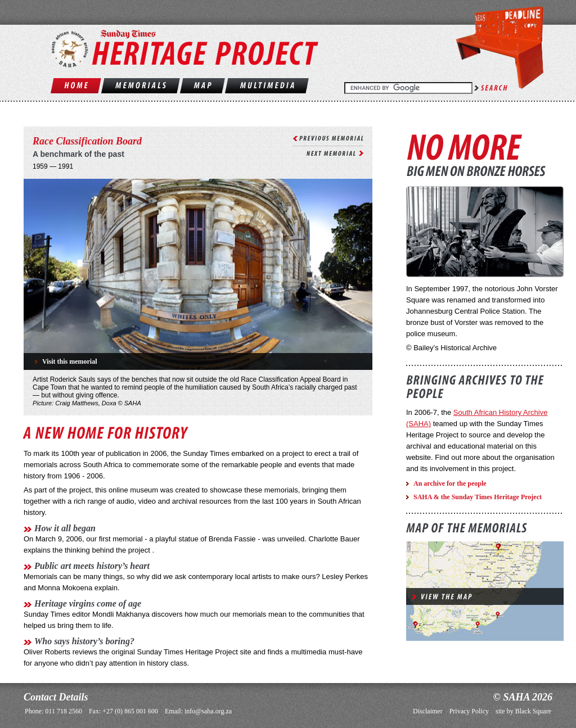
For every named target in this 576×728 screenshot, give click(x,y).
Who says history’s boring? (84, 641)
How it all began (65, 528)
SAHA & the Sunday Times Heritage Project (478, 497)
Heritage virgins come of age (88, 603)
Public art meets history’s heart (92, 566)
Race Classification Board (87, 141)
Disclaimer (428, 711)
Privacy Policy (469, 711)
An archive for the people (450, 483)
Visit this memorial (70, 361)
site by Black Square (523, 711)
